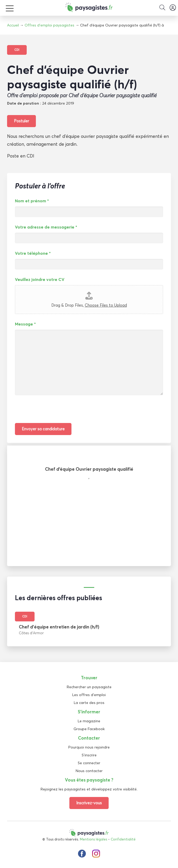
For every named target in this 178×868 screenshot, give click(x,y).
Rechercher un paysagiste (89, 687)
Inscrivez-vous (89, 803)
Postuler (21, 121)
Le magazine (89, 721)
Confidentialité (123, 839)
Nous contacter (89, 771)
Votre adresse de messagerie (46, 227)
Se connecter (89, 763)
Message (25, 324)
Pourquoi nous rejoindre (89, 747)
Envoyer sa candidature (43, 429)
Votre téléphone (33, 253)
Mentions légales (93, 839)
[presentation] (55, 413)
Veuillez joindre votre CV (40, 279)
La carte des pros (89, 703)
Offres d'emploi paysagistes (49, 25)
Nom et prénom (32, 201)
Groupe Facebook (89, 729)
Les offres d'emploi (89, 695)
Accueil (13, 25)
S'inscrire (89, 755)
